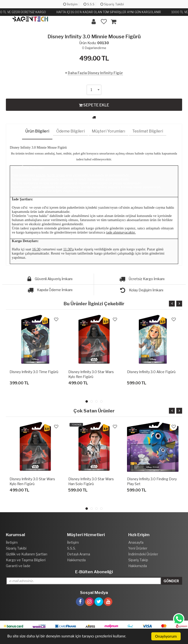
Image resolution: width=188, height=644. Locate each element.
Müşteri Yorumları (108, 131)
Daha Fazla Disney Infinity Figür (95, 73)
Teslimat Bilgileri (148, 131)
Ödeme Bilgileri (70, 131)
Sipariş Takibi (112, 4)
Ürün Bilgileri (37, 131)
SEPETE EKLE (94, 105)
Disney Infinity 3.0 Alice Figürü (151, 372)
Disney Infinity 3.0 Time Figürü (34, 372)
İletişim (70, 4)
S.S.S (89, 4)
